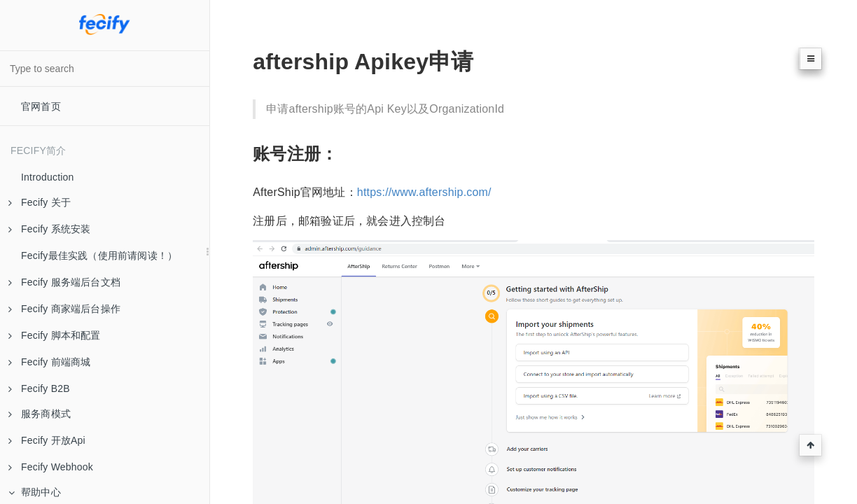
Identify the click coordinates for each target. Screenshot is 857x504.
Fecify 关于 (40, 202)
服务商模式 (40, 414)
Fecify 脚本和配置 (55, 335)
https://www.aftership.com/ (424, 192)
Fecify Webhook (51, 467)
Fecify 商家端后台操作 (64, 309)
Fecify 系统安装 (49, 229)
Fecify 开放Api (47, 440)
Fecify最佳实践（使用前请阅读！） (99, 255)
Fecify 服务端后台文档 (64, 282)
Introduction (48, 177)
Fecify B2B (39, 388)
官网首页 (41, 106)
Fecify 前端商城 (49, 362)
